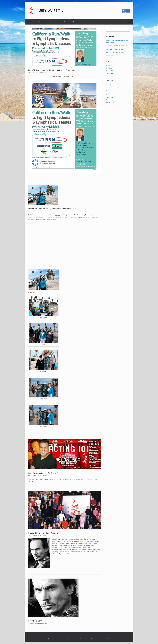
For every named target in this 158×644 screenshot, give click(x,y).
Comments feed (110, 100)
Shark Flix (63, 22)
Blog (51, 22)
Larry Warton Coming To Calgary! (43, 473)
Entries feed (109, 97)
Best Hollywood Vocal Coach (94, 638)
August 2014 (109, 73)
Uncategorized (110, 84)
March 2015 (109, 71)
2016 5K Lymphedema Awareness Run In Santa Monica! (53, 70)
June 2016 (109, 66)
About (41, 22)
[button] (130, 22)
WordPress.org (110, 103)
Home (30, 22)
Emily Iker (57, 215)
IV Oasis (76, 22)
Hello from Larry (35, 621)
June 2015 (109, 68)
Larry (45, 73)
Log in (107, 94)
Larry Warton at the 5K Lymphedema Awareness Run (52, 209)
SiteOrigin (111, 638)
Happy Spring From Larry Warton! (43, 533)
